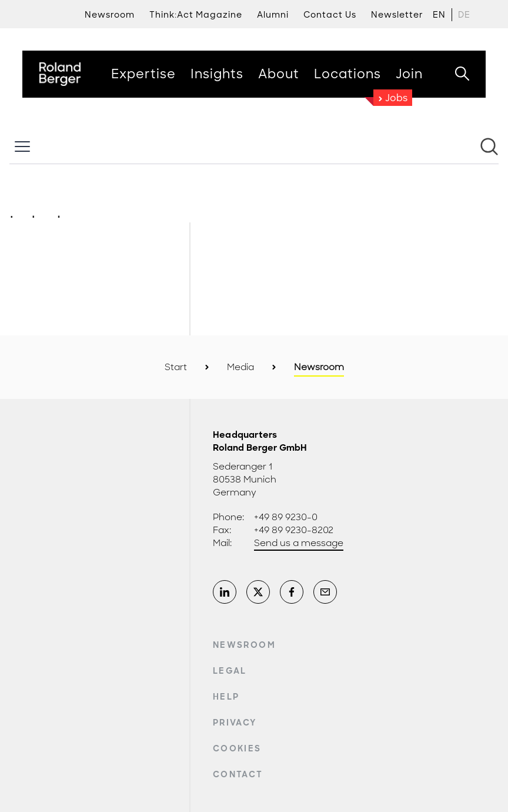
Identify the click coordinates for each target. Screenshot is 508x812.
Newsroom (244, 645)
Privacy (235, 723)
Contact (238, 774)
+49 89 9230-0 (286, 517)
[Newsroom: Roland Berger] (254, 174)
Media (240, 367)
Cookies (237, 748)
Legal (230, 671)
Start (176, 367)
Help (226, 697)
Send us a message (299, 543)
